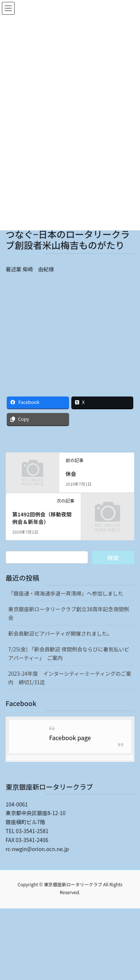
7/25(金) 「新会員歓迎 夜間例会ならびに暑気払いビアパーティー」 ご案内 (69, 653)
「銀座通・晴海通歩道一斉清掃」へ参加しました (66, 593)
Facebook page (70, 738)
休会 (71, 474)
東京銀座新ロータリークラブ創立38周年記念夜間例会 (69, 613)
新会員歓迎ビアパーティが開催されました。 (60, 633)
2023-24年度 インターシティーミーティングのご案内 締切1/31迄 (70, 678)
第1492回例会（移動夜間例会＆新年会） (42, 518)
